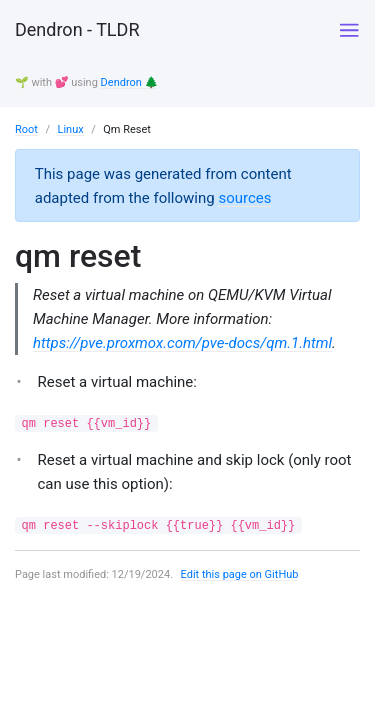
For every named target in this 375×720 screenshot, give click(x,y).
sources (244, 198)
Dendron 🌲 (130, 82)
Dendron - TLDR (77, 29)
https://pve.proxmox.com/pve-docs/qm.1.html (182, 343)
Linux (70, 129)
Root (26, 129)
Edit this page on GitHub (240, 574)
